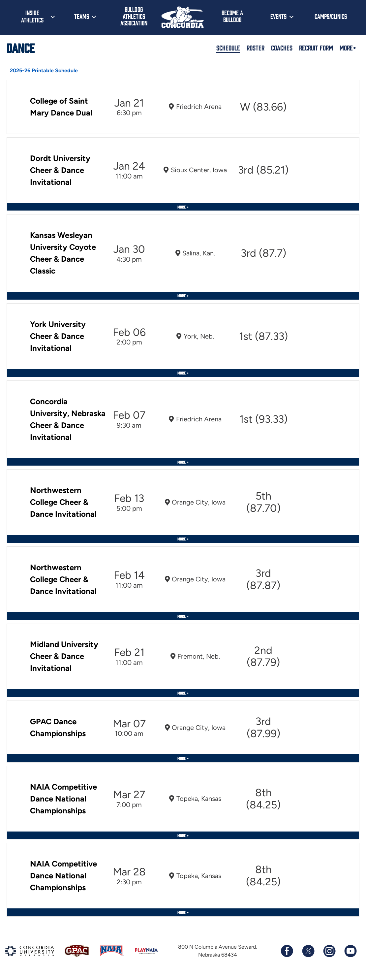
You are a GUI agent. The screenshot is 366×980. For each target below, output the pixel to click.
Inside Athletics (32, 16)
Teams (82, 16)
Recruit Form (316, 48)
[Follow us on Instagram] (329, 951)
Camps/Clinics (331, 16)
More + (183, 207)
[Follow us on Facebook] (287, 951)
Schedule (228, 48)
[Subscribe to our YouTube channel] (350, 951)
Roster (256, 48)
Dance (21, 48)
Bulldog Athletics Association (134, 16)
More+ (348, 48)
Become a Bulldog (232, 16)
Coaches (282, 48)
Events (278, 16)
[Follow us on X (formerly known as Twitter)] (308, 951)
